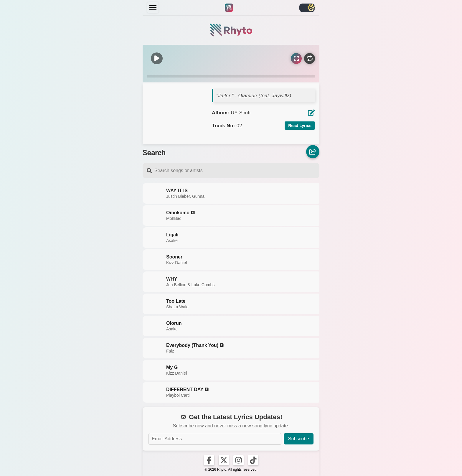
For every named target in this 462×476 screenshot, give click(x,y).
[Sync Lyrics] (296, 59)
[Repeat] (310, 59)
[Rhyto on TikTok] (253, 460)
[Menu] (153, 8)
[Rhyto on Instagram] (239, 460)
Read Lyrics (300, 126)
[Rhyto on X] (224, 460)
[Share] (313, 152)
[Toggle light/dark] (307, 8)
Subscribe (299, 439)
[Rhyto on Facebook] (209, 460)
